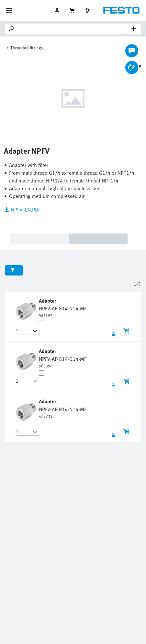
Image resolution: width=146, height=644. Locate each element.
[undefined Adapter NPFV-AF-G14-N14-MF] (63, 307)
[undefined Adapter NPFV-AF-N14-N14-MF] (63, 408)
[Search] (74, 29)
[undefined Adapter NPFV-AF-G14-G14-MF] (63, 358)
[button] (23, 331)
